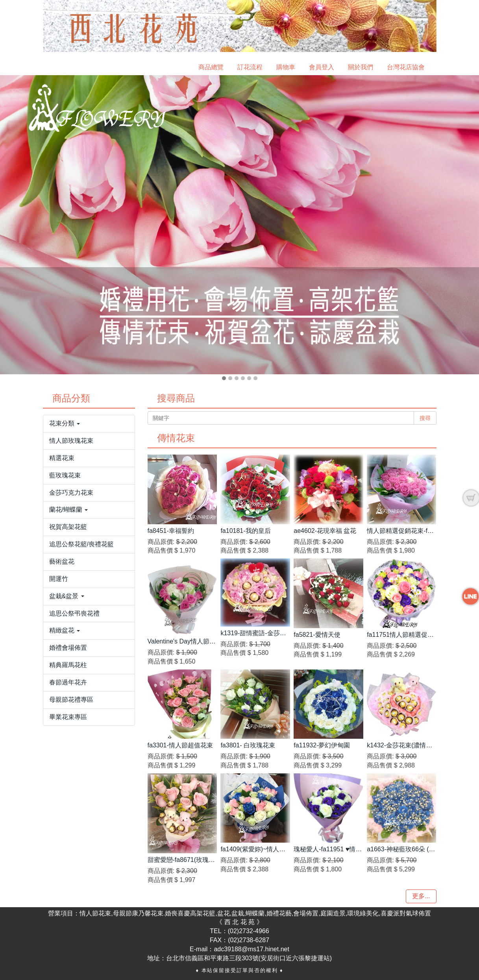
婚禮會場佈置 (68, 648)
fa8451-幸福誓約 (171, 531)
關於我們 (361, 67)
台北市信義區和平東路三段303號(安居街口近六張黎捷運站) (249, 958)
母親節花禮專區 (71, 700)
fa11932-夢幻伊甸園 (322, 745)
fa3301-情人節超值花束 (180, 745)
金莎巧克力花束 (71, 493)
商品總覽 (211, 67)
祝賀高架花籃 (68, 527)
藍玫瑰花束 (65, 475)
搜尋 (425, 418)
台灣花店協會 (406, 67)
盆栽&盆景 (67, 596)
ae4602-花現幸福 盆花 (325, 531)
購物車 (286, 67)
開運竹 (59, 579)
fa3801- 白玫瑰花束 (248, 745)
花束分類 (65, 423)
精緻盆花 (65, 630)
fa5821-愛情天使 (317, 635)
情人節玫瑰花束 (71, 441)
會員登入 (322, 67)
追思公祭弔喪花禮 (74, 613)
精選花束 (62, 458)
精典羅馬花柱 (68, 665)
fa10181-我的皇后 (245, 531)
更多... (421, 896)
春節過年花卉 (68, 682)
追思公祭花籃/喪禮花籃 (81, 544)
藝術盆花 (62, 561)
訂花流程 (250, 67)
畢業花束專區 (68, 717)
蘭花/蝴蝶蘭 (69, 509)
